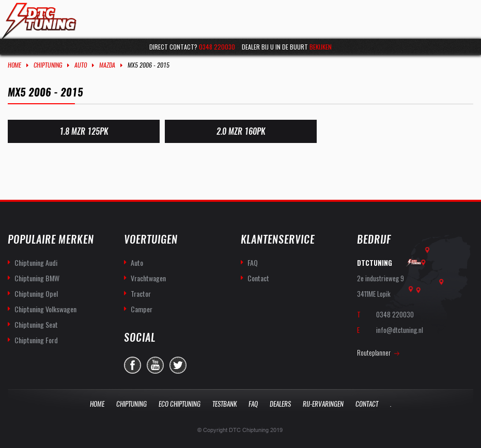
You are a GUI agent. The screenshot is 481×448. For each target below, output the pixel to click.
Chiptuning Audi (36, 262)
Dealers (280, 404)
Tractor (141, 293)
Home (14, 65)
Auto (81, 65)
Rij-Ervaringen (323, 404)
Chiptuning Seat (36, 324)
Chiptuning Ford (36, 340)
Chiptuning (48, 65)
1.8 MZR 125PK (84, 131)
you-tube (155, 365)
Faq (253, 404)
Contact (258, 278)
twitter (178, 365)
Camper (142, 309)
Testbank (224, 404)
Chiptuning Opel (36, 293)
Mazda (107, 65)
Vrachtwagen (148, 278)
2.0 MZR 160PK (240, 131)
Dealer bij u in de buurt (287, 47)
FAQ (253, 262)
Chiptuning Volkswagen (45, 309)
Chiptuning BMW (37, 278)
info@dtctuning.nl (400, 330)
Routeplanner (374, 353)
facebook (133, 365)
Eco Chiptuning (180, 404)
